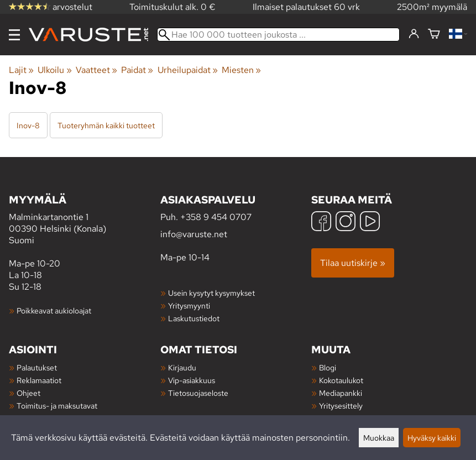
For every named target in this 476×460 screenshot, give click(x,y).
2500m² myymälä (432, 7)
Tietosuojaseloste (198, 393)
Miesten (241, 70)
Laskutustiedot (194, 318)
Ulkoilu (54, 70)
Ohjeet (28, 393)
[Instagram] (346, 223)
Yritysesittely (341, 406)
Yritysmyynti (189, 305)
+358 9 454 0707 (216, 217)
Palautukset (37, 367)
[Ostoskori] (434, 35)
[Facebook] (321, 223)
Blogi (328, 367)
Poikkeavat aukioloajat (54, 310)
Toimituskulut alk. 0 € (172, 7)
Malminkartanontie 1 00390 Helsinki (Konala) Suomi (85, 219)
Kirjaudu (182, 367)
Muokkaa (379, 438)
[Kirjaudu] (414, 34)
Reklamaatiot (39, 380)
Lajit (21, 70)
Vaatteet (96, 70)
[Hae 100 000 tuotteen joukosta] (278, 35)
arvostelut (51, 7)
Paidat (137, 70)
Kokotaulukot (341, 380)
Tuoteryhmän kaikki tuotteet (106, 125)
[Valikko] (14, 35)
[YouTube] (370, 223)
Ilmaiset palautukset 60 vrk (306, 7)
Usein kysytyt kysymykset (211, 293)
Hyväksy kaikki (432, 438)
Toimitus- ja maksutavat (57, 406)
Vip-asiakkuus (192, 380)
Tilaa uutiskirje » (353, 263)
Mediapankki (341, 393)
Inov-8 (28, 125)
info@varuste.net (194, 234)
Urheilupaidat (188, 70)
